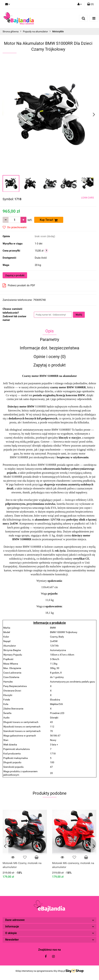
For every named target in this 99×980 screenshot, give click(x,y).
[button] (90, 4)
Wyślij (79, 315)
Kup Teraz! (49, 220)
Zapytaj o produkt (15, 275)
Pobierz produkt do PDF (19, 285)
